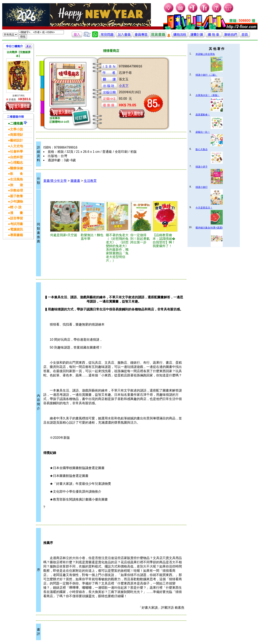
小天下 (124, 86)
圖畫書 (75, 181)
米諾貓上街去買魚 (205, 54)
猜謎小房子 (202, 167)
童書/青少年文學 (55, 181)
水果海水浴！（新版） (208, 95)
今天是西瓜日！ (204, 208)
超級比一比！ (203, 132)
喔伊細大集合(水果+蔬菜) (209, 228)
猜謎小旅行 (202, 187)
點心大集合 (202, 149)
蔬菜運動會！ (203, 115)
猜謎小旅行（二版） (206, 75)
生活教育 (90, 181)
